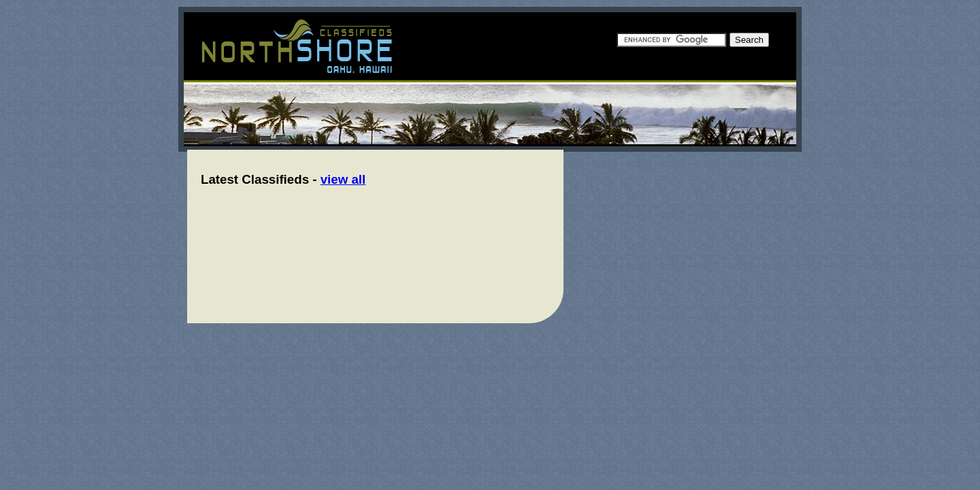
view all (343, 179)
